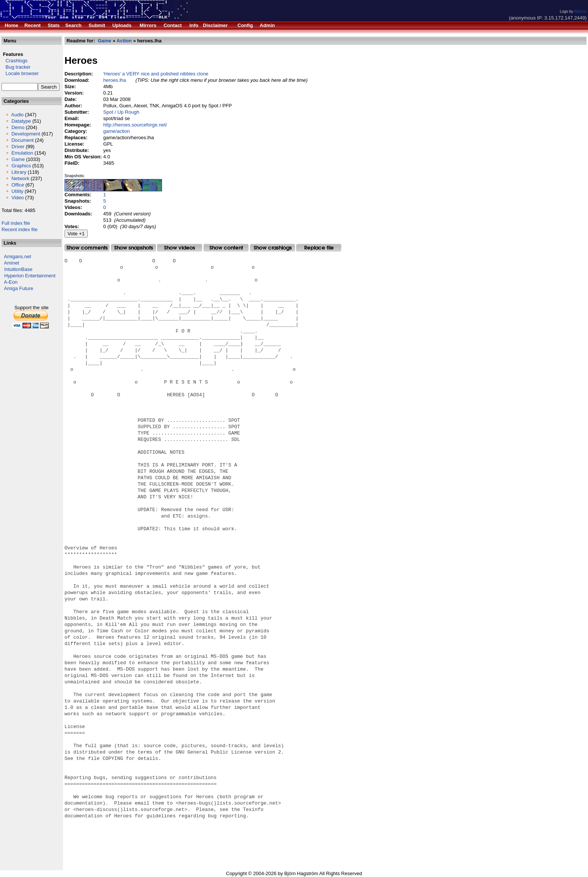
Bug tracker (16, 67)
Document (22, 140)
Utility (17, 191)
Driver (18, 147)
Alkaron (580, 11)
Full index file (16, 223)
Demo (18, 127)
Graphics (21, 166)
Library (19, 172)
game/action (116, 131)
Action (124, 41)
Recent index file (19, 229)
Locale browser (20, 73)
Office (18, 185)
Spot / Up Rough (121, 112)
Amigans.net (18, 256)
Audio (17, 115)
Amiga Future (19, 288)
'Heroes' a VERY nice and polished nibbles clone (156, 74)
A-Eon (11, 282)
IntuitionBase (18, 269)
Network (20, 178)
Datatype (21, 121)
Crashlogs (14, 61)
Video (17, 198)
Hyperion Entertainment (30, 276)
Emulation (22, 153)
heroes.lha (115, 80)
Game (18, 159)
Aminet (12, 263)
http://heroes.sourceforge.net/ (135, 125)
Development (26, 134)
